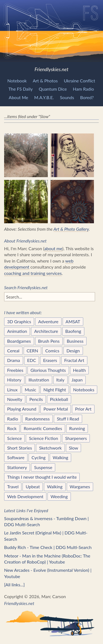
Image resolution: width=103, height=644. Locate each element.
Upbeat (33, 487)
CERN (32, 351)
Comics (52, 351)
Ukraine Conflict (79, 81)
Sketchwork (50, 448)
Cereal (13, 351)
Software (16, 457)
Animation (17, 331)
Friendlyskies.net (51, 36)
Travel (13, 487)
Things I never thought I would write (42, 477)
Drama (14, 360)
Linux (12, 390)
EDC (32, 360)
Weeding (59, 496)
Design (73, 351)
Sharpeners (76, 438)
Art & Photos (45, 81)
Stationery (17, 467)
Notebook (17, 81)
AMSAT (73, 321)
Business (75, 341)
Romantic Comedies (43, 428)
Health (80, 370)
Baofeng (73, 331)
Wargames (80, 487)
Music (30, 390)
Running (77, 428)
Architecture (46, 331)
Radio (13, 419)
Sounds (67, 97)
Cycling (39, 457)
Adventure (48, 321)
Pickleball (59, 399)
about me (53, 248)
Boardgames (19, 341)
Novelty (15, 399)
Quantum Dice (53, 89)
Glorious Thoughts (48, 370)
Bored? (87, 97)
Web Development (25, 496)
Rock (12, 428)
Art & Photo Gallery (71, 229)
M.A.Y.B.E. (44, 97)
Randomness (37, 419)
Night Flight (55, 390)
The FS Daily (21, 89)
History (14, 380)
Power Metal (56, 409)
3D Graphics (19, 321)
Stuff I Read (68, 419)
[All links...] (14, 585)
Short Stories (20, 448)
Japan (77, 380)
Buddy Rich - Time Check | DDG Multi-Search (48, 547)
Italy (60, 380)
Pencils (36, 399)
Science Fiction (43, 438)
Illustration (39, 380)
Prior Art (83, 409)
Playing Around (22, 409)
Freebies (15, 370)
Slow (74, 448)
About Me (19, 97)
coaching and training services (33, 273)
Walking (61, 457)
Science (14, 438)
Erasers (50, 360)
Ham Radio (83, 89)
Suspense (43, 467)
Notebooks (84, 390)
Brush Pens (49, 341)
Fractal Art (74, 360)
